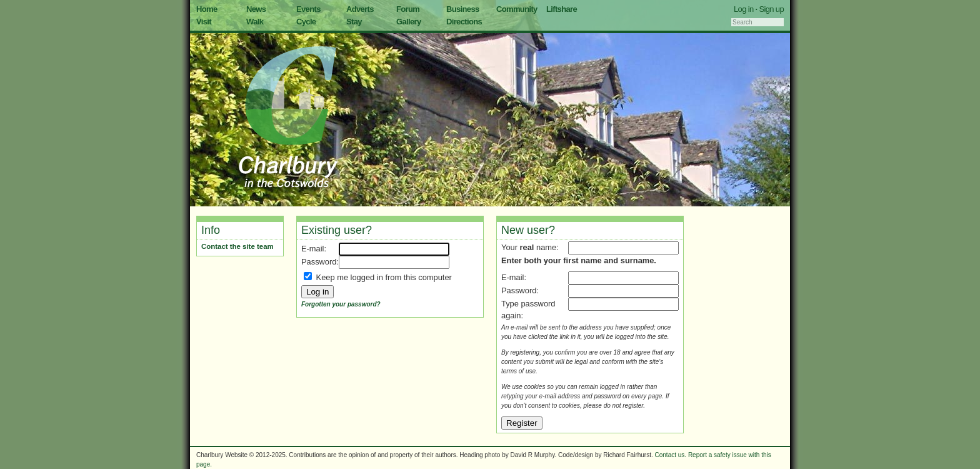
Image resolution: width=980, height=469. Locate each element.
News (256, 9)
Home (207, 9)
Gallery (409, 22)
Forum (408, 9)
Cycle (306, 22)
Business (463, 9)
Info (211, 230)
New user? (528, 230)
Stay (354, 22)
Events (308, 9)
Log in (744, 9)
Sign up (771, 9)
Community (517, 9)
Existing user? (337, 230)
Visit (204, 22)
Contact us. (671, 455)
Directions (464, 22)
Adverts (360, 9)
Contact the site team (237, 246)
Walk (255, 22)
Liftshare (562, 9)
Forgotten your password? (341, 304)
